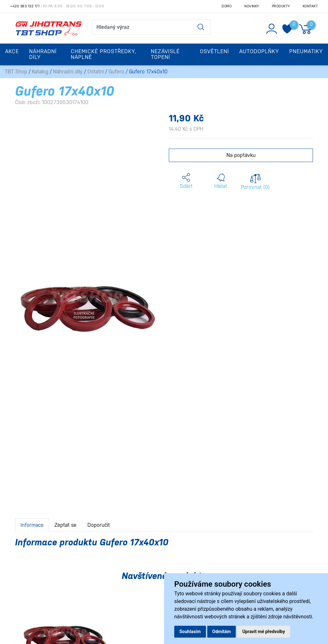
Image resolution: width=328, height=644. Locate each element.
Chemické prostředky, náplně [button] (104, 54)
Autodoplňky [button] (259, 51)
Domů (227, 6)
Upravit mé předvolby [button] (263, 632)
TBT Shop (16, 72)
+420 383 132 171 (25, 6)
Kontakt (310, 6)
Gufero (116, 72)
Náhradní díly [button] (43, 54)
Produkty (281, 6)
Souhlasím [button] (190, 632)
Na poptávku (241, 155)
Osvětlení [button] (214, 51)
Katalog (40, 72)
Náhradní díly (68, 72)
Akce (12, 51)
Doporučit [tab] (99, 525)
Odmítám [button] (222, 632)
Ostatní (96, 72)
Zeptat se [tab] (66, 525)
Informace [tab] (32, 525)
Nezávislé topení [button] (165, 54)
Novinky (252, 6)
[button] (186, 181)
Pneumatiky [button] (306, 51)
